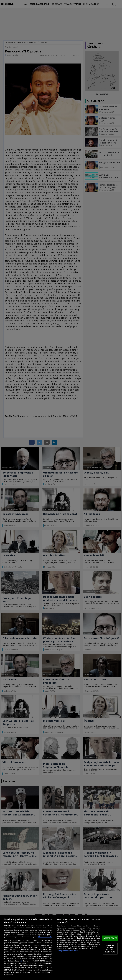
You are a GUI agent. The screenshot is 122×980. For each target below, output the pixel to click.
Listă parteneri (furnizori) (67, 951)
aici (21, 961)
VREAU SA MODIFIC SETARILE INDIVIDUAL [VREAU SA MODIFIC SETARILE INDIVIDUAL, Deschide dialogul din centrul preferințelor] (110, 949)
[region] (61, 948)
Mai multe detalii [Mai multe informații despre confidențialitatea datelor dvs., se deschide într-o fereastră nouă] (45, 937)
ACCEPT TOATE (110, 938)
